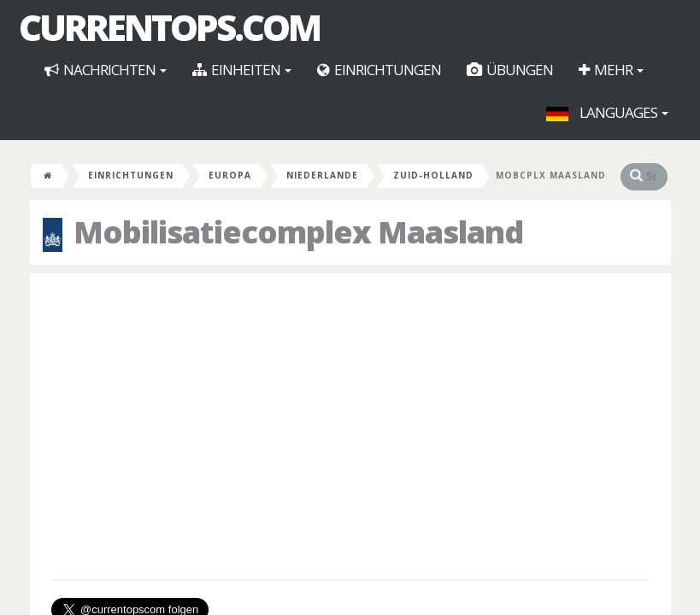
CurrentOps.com (169, 27)
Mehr (611, 70)
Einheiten (242, 70)
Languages (607, 112)
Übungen (510, 70)
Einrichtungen (379, 70)
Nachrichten (106, 70)
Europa (230, 175)
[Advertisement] (350, 410)
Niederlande (322, 175)
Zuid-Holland (433, 175)
